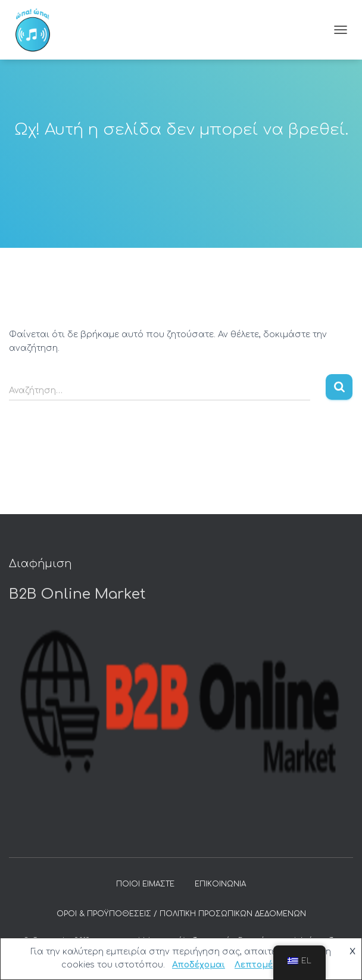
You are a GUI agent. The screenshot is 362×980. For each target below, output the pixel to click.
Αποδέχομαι (199, 965)
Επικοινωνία (220, 884)
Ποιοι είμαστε (145, 884)
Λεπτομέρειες (265, 965)
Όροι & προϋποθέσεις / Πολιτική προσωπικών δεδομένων (181, 914)
